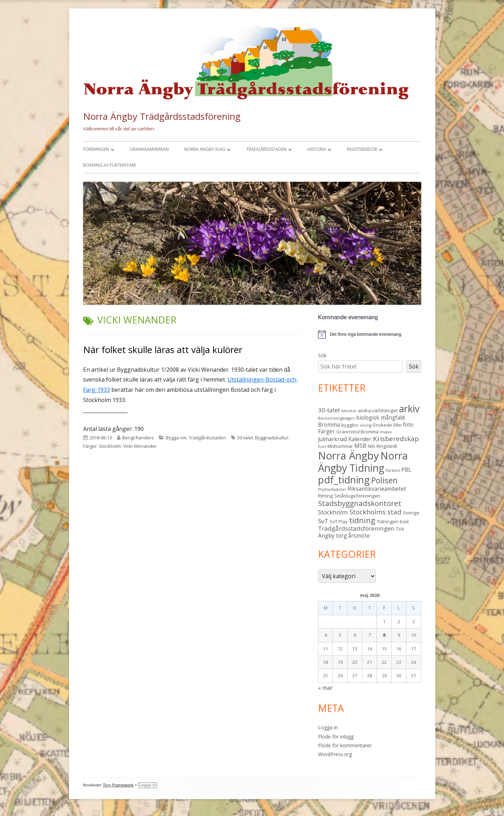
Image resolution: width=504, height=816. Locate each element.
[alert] (370, 334)
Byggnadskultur (272, 438)
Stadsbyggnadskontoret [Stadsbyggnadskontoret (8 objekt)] (360, 503)
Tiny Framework (118, 785)
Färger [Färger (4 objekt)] (326, 431)
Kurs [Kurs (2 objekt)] (322, 446)
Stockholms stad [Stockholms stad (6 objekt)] (375, 512)
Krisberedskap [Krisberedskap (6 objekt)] (396, 438)
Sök (322, 355)
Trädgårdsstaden (266, 149)
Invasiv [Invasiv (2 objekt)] (386, 432)
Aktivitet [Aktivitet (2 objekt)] (349, 411)
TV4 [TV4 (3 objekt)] (400, 529)
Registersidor (362, 149)
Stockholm (110, 446)
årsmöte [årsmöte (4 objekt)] (359, 536)
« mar (325, 688)
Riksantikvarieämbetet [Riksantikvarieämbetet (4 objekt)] (377, 489)
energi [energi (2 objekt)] (366, 425)
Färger (90, 446)
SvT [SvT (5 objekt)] (323, 521)
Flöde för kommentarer (345, 745)
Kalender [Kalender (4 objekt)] (360, 439)
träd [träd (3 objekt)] (404, 521)
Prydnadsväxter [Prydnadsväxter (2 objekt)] (332, 489)
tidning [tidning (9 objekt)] (362, 520)
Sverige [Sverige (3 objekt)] (411, 513)
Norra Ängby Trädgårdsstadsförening (162, 116)
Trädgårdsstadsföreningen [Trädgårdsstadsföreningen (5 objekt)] (356, 528)
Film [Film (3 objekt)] (397, 425)
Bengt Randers (138, 438)
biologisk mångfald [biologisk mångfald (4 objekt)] (380, 418)
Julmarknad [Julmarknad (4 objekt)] (332, 439)
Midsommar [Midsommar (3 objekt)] (340, 446)
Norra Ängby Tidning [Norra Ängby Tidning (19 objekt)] (363, 462)
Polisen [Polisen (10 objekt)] (384, 480)
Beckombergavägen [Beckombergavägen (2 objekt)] (336, 418)
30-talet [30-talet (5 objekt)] (329, 410)
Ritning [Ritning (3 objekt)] (325, 496)
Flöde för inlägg (336, 737)
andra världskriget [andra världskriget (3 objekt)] (378, 410)
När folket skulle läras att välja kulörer (163, 350)
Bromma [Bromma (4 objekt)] (329, 425)
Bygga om (176, 438)
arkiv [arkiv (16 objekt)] (409, 409)
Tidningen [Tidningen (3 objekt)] (388, 521)
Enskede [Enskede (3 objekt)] (383, 425)
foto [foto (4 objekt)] (408, 425)
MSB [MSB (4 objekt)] (360, 446)
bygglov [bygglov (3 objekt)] (350, 425)
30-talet (245, 438)
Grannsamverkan (149, 149)
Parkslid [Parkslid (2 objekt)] (393, 470)
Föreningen (96, 149)
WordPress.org (335, 754)
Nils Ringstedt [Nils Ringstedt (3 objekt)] (382, 446)
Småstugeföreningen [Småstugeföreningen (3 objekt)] (357, 496)
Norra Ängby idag (205, 149)
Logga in (328, 727)
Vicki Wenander (140, 446)
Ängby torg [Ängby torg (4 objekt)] (332, 536)
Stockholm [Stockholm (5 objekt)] (333, 512)
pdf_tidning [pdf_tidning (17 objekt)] (344, 480)
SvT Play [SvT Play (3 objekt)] (339, 521)
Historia (317, 149)
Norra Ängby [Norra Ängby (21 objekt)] (349, 456)
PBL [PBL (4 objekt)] (406, 470)
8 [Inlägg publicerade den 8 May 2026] (384, 635)
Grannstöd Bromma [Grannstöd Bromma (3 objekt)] (357, 432)
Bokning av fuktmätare (110, 165)
